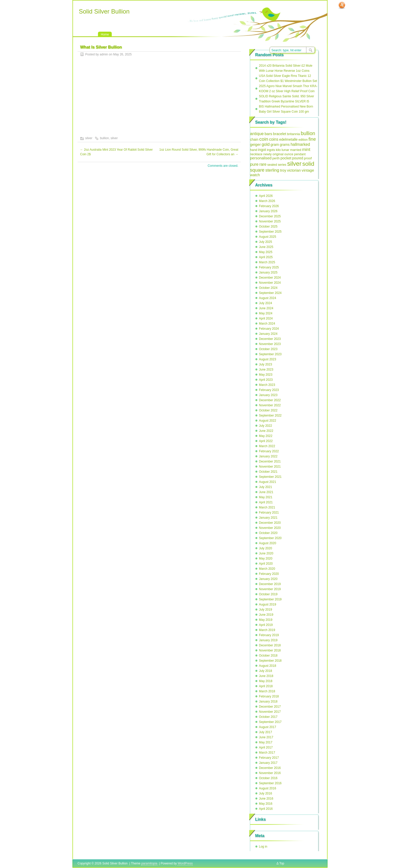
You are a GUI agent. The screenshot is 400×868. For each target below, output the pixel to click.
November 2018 (270, 650)
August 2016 (267, 788)
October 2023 (268, 349)
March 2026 (267, 201)
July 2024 (265, 303)
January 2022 (268, 456)
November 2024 (270, 283)
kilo (278, 150)
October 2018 (268, 656)
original (278, 154)
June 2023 (266, 370)
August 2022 (267, 421)
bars (268, 134)
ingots (271, 150)
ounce (289, 154)
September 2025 (270, 232)
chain (254, 140)
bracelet (280, 134)
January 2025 (268, 272)
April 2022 (266, 441)
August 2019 (267, 604)
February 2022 (269, 451)
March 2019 (267, 630)
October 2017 (268, 717)
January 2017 (268, 763)
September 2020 (270, 538)
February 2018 (269, 696)
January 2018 (268, 701)
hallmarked (300, 144)
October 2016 (268, 778)
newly (267, 154)
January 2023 (268, 395)
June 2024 (266, 308)
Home (105, 34)
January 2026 (268, 211)
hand (254, 150)
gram (275, 145)
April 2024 (266, 318)
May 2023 (266, 375)
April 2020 (266, 564)
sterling (272, 170)
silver (89, 138)
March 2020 (267, 569)
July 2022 (265, 426)
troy (283, 170)
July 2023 (265, 364)
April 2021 (266, 502)
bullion (104, 138)
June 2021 (266, 492)
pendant (300, 154)
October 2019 (268, 594)
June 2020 (266, 553)
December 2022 (270, 400)
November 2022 (270, 405)
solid (308, 164)
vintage (308, 170)
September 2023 (270, 354)
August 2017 (267, 727)
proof (308, 158)
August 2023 (267, 359)
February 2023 (269, 390)
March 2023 (267, 385)
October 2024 (268, 288)
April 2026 (266, 196)
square (257, 170)
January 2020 (268, 579)
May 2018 (266, 681)
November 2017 (270, 712)
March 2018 (267, 691)
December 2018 (270, 645)
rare (263, 164)
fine (312, 139)
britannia (293, 134)
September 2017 (270, 722)
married (296, 150)
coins (274, 139)
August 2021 (267, 482)
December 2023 (270, 339)
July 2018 (265, 671)
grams (285, 145)
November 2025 (270, 221)
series (282, 165)
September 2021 (270, 477)
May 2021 (266, 497)
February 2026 (269, 206)
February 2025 (269, 267)
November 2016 (270, 773)
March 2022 (267, 446)
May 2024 (266, 313)
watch (255, 175)
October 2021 (268, 472)
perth (276, 158)
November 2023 (270, 344)
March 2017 (267, 753)
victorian (294, 170)
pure (254, 164)
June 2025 (266, 247)
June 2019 (266, 615)
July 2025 (265, 242)
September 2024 (270, 293)
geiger (255, 144)
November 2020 (270, 528)
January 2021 (268, 518)
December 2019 (270, 584)
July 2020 (265, 548)
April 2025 (266, 257)
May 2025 (266, 252)
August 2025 (267, 237)
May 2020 (266, 558)
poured (298, 158)
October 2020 (268, 533)
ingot (262, 150)
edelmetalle (288, 139)
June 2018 (266, 676)
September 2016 (270, 783)
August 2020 (267, 543)
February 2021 (269, 513)
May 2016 (266, 804)
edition (303, 140)
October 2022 (268, 410)
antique (257, 134)
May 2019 (266, 620)
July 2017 (265, 732)
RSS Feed (342, 5)
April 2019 (266, 625)
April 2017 (266, 747)
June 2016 (266, 799)
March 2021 (267, 507)
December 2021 (270, 461)
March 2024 (267, 324)
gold (266, 144)
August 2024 (267, 298)
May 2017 (266, 742)
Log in (263, 847)
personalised (261, 158)
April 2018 (266, 686)
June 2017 (266, 737)
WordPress (185, 863)
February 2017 (269, 758)
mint (306, 150)
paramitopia (149, 863)
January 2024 (268, 334)
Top (282, 863)
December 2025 (270, 216)
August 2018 (267, 666)
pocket (286, 158)
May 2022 (266, 436)
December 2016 (270, 768)
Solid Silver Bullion (104, 11)
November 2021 (270, 467)
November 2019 (270, 589)
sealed (272, 165)
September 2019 (270, 599)
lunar (285, 150)
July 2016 (265, 793)
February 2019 (269, 635)
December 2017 (270, 707)
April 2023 (266, 380)
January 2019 (268, 640)
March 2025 (267, 262)
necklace (256, 154)
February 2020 (269, 574)
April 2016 (266, 809)
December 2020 (270, 523)
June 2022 (266, 431)
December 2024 (270, 278)
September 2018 (270, 661)
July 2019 (265, 610)
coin (264, 139)
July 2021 (265, 487)
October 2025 (268, 227)
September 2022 (270, 415)
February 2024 (269, 329)
